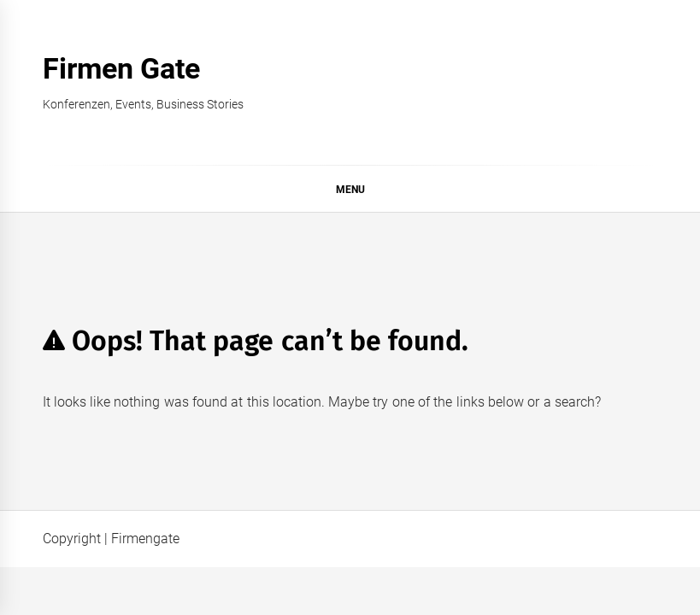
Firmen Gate (121, 68)
